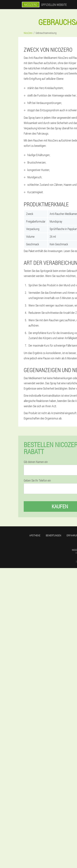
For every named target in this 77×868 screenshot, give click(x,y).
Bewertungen (53, 535)
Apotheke (35, 535)
